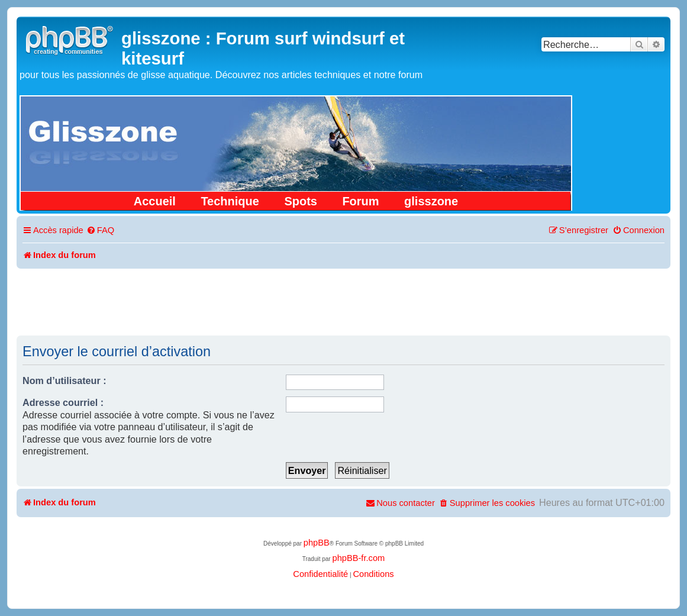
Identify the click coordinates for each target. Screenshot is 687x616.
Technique (230, 201)
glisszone (431, 201)
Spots (301, 201)
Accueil (155, 201)
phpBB (317, 543)
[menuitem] (100, 230)
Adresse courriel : (63, 402)
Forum (360, 201)
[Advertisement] (344, 301)
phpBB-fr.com (358, 558)
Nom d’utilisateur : (64, 380)
